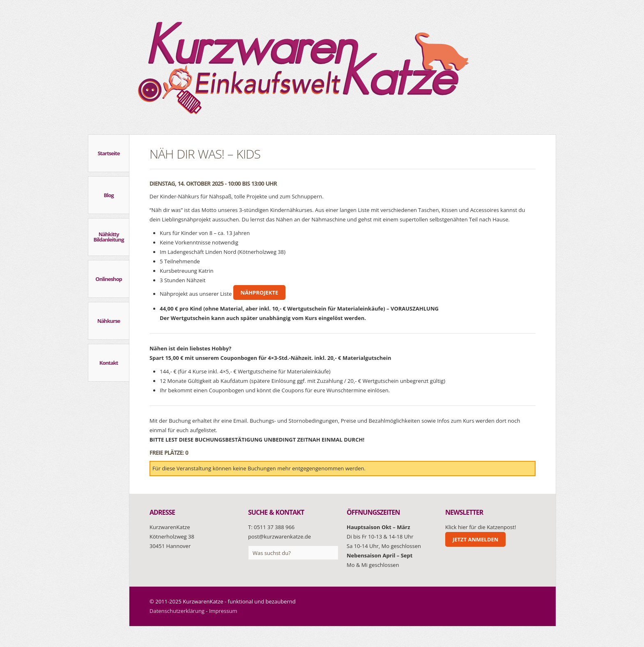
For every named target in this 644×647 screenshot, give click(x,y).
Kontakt (109, 363)
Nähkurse (109, 321)
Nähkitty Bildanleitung (109, 237)
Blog (108, 195)
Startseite (109, 153)
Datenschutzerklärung (177, 611)
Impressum (223, 611)
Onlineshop (108, 279)
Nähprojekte (260, 292)
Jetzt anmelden (475, 539)
